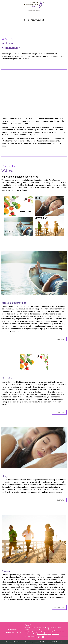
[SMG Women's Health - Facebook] (36, 637)
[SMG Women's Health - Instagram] (39, 637)
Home (27, 20)
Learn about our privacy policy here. (48, 634)
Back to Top (59, 339)
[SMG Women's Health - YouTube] (43, 637)
